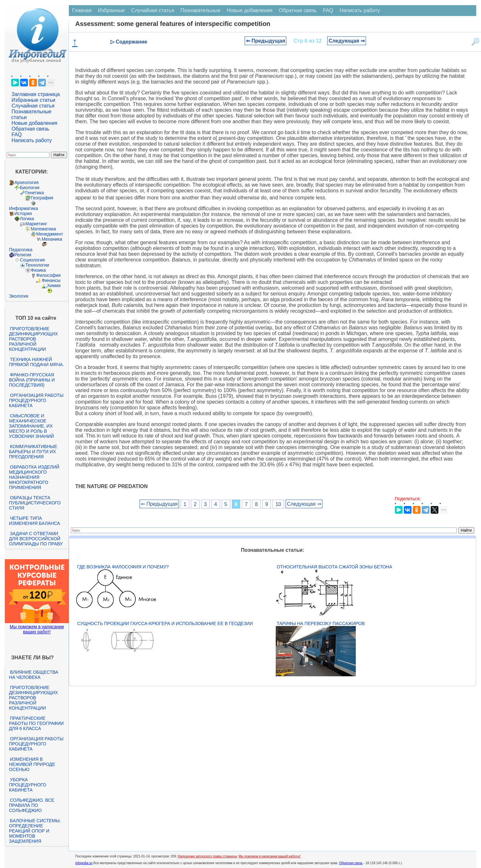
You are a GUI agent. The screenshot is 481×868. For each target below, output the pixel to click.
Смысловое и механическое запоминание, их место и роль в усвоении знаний (31, 426)
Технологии (37, 265)
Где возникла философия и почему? (123, 567)
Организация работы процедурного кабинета (36, 400)
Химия (54, 285)
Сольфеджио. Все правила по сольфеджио (32, 805)
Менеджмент (50, 234)
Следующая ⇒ (347, 41)
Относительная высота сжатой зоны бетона (334, 567)
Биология (30, 188)
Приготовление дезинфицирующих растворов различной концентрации (33, 339)
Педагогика (21, 250)
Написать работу (32, 140)
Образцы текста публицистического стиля (35, 503)
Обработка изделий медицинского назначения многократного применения (34, 477)
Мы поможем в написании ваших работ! (37, 629)
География (42, 198)
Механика (52, 239)
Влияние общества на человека (34, 675)
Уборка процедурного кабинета (28, 785)
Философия (48, 275)
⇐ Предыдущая (266, 41)
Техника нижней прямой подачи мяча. (37, 362)
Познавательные (201, 10)
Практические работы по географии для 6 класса (36, 723)
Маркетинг (36, 224)
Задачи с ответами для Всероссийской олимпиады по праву (36, 539)
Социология (32, 260)
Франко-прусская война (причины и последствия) (32, 380)
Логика (27, 219)
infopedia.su (84, 863)
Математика (43, 229)
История (23, 213)
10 (278, 504)
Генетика (35, 193)
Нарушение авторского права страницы (207, 856)
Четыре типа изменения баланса (34, 521)
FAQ (17, 135)
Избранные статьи (33, 100)
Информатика (23, 208)
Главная (82, 10)
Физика (38, 270)
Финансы (51, 280)
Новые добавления (34, 123)
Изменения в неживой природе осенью (32, 764)
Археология (27, 182)
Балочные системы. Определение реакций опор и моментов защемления (35, 831)
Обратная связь (30, 129)
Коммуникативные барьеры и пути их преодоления (33, 452)
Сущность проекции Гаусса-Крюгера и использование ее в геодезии (165, 623)
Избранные (111, 10)
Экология (19, 296)
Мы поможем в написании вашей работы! (269, 856)
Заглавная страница (36, 94)
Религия (23, 255)
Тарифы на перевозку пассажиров (321, 623)
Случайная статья (33, 106)
